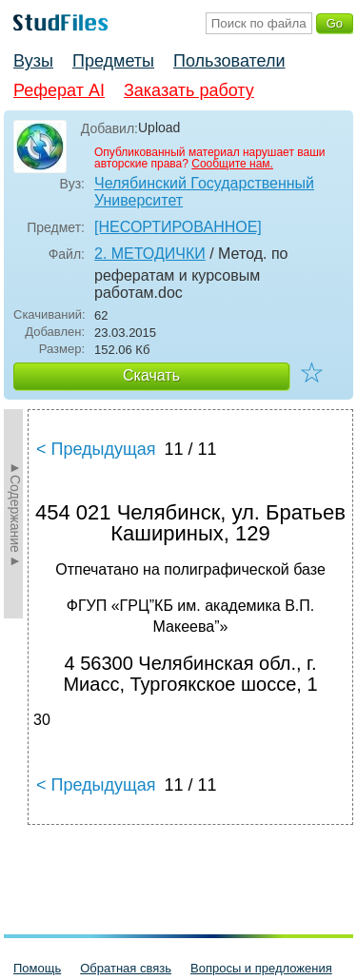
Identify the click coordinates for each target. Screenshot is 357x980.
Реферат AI (59, 90)
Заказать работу (189, 90)
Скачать (151, 375)
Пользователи (229, 61)
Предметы (113, 61)
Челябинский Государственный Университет (204, 192)
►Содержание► (15, 514)
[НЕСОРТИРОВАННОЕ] (178, 227)
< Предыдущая (96, 449)
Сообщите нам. (232, 164)
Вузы (33, 61)
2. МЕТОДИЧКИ (150, 254)
